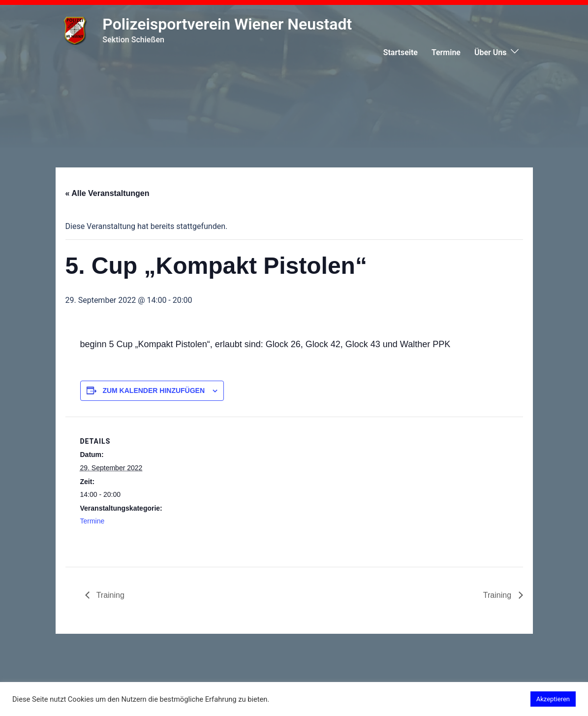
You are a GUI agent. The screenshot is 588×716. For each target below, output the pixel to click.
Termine (446, 52)
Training (109, 595)
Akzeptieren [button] (553, 699)
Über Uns (491, 52)
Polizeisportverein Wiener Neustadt (227, 24)
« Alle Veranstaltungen (108, 193)
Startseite (401, 52)
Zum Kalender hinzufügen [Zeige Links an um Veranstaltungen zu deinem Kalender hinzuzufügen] (154, 391)
